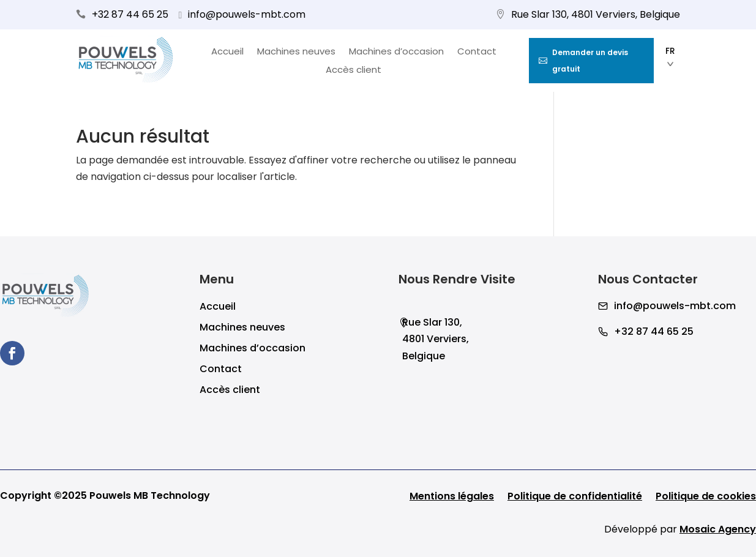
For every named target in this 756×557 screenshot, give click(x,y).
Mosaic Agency (718, 529)
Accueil (227, 52)
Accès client (354, 71)
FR (670, 57)
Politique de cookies (706, 498)
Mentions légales (452, 498)
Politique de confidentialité (575, 498)
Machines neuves (296, 52)
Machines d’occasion (396, 52)
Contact (477, 52)
